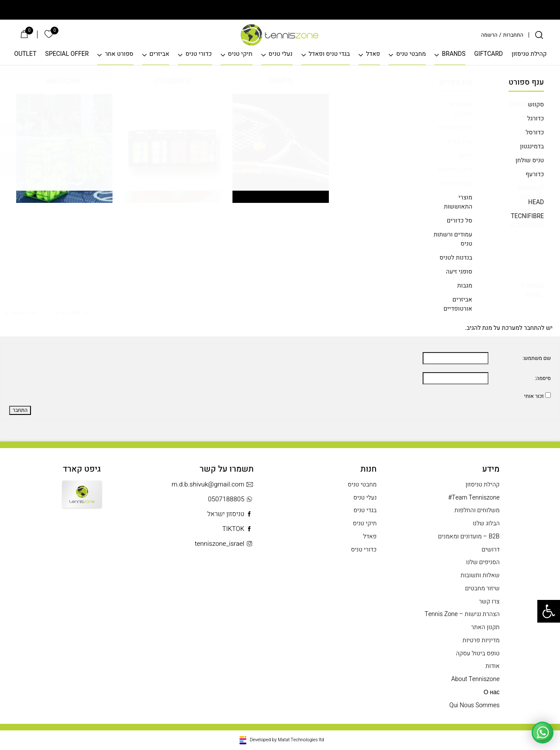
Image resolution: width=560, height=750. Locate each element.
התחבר (20, 410)
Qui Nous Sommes (474, 705)
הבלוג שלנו (486, 524)
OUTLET (26, 54)
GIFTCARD (488, 54)
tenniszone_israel (224, 544)
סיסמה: (543, 378)
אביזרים (160, 54)
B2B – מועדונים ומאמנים (469, 537)
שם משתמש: (537, 358)
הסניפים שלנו (483, 562)
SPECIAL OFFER (67, 54)
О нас (492, 692)
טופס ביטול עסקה (478, 654)
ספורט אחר (119, 54)
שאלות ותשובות (480, 575)
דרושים (490, 550)
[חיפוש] (539, 35)
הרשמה (489, 35)
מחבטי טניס (411, 54)
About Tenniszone (476, 679)
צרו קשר (489, 602)
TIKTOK (238, 529)
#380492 (19, 203)
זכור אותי (534, 396)
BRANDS (454, 54)
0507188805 (231, 499)
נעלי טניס (281, 54)
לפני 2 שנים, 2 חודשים (373, 145)
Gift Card (82, 501)
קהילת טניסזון (529, 54)
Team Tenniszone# (474, 498)
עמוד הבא (20, 167)
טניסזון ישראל (230, 514)
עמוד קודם (71, 167)
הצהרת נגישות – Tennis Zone (462, 614)
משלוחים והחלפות (477, 510)
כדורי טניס (198, 54)
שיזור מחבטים (482, 589)
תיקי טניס (240, 54)
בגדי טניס (365, 510)
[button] (549, 611)
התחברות (513, 35)
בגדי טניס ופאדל (329, 54)
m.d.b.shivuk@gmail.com (213, 485)
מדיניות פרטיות (481, 640)
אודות (492, 666)
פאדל (373, 54)
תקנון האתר (485, 627)
